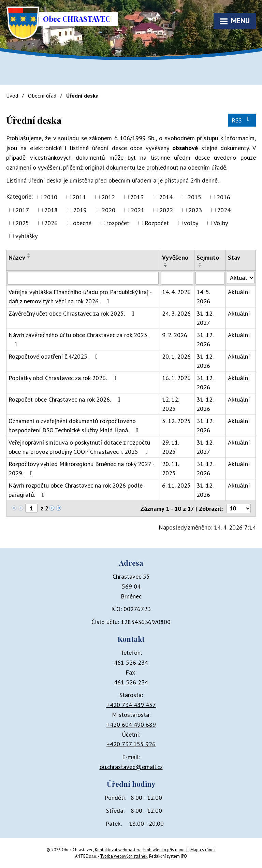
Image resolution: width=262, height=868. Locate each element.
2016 (223, 197)
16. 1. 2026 (176, 378)
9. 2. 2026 (175, 335)
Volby (221, 223)
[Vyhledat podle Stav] (241, 278)
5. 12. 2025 (176, 421)
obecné (82, 223)
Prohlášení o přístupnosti (166, 850)
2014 (166, 197)
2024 (224, 210)
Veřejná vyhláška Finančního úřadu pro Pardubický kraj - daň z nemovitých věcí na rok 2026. (80, 296)
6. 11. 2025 (176, 485)
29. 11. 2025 (170, 447)
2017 (22, 210)
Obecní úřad (42, 96)
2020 (108, 210)
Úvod (12, 96)
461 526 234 (131, 662)
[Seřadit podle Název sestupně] (29, 257)
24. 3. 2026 (176, 313)
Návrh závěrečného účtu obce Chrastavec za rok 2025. (78, 339)
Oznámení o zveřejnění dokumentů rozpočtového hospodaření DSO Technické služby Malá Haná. (75, 425)
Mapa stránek (203, 850)
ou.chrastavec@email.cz (131, 767)
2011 (79, 197)
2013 (137, 197)
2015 (194, 197)
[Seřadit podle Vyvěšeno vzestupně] (166, 263)
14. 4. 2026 (176, 292)
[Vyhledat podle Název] (83, 278)
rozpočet (118, 223)
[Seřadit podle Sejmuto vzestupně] (200, 263)
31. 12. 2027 (205, 318)
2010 (50, 197)
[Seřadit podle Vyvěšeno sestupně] (166, 266)
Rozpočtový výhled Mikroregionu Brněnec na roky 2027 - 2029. (81, 468)
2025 (22, 223)
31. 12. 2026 (205, 339)
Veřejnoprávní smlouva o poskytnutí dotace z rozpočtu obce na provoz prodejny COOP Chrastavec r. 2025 (80, 447)
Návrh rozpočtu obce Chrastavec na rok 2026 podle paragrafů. (76, 490)
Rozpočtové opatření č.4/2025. (55, 356)
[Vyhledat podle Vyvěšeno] (177, 278)
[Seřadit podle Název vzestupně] (29, 254)
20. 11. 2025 (170, 468)
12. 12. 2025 (170, 404)
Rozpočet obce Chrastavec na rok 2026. (66, 399)
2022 (166, 210)
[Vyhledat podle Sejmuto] (210, 278)
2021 (137, 210)
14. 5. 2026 (203, 296)
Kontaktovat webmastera (118, 850)
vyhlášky (26, 236)
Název (17, 257)
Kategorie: (19, 196)
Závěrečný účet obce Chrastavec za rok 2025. (73, 313)
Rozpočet (157, 223)
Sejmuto (208, 257)
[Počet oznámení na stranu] (238, 509)
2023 (195, 210)
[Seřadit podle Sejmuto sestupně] (200, 266)
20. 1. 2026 (176, 356)
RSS (242, 120)
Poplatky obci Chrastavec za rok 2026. (64, 378)
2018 (51, 210)
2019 (80, 210)
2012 (108, 197)
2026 (51, 223)
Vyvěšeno (175, 257)
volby (191, 223)
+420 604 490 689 (131, 725)
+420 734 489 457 (131, 705)
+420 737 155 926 (131, 744)
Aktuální (239, 292)
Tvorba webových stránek (124, 856)
